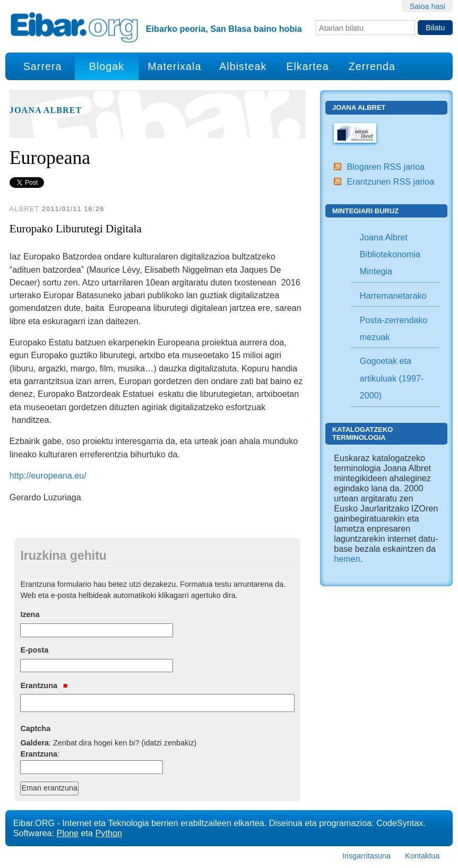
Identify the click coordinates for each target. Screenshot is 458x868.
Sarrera (43, 66)
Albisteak (243, 66)
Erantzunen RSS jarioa (391, 181)
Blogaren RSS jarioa (386, 167)
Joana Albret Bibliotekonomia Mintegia (390, 254)
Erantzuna (44, 685)
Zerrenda (372, 66)
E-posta (34, 650)
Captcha (35, 728)
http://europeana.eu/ (48, 475)
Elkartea (308, 66)
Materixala (174, 66)
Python (109, 833)
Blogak (107, 66)
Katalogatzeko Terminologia (362, 433)
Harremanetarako (393, 296)
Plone (68, 833)
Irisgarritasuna (366, 856)
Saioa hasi (427, 6)
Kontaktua (422, 856)
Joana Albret (46, 110)
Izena (30, 614)
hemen (347, 559)
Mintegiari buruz (365, 211)
